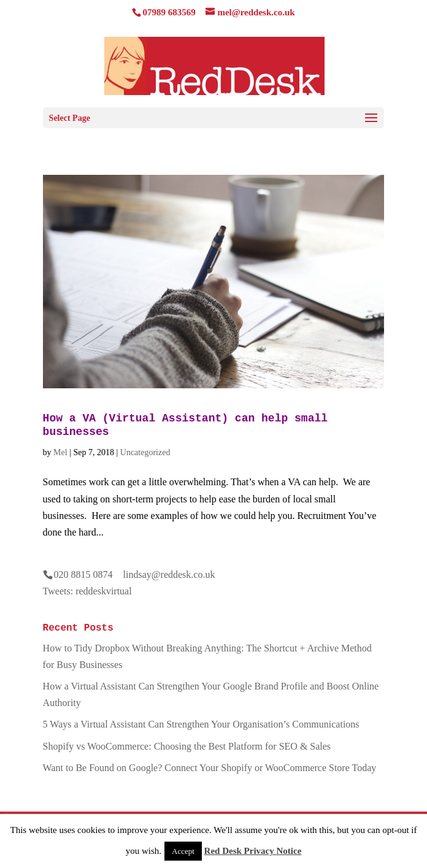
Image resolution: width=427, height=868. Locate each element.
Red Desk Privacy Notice (253, 851)
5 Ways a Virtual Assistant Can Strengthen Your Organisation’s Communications (201, 724)
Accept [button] (183, 851)
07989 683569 (169, 12)
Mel (60, 452)
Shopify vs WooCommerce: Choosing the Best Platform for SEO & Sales (187, 746)
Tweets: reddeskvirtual (87, 591)
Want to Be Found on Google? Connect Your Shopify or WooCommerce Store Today (210, 768)
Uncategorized (145, 452)
